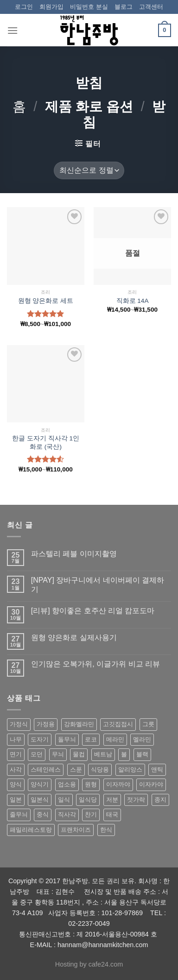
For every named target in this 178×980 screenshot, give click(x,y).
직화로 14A (133, 301)
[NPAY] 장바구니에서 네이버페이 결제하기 (98, 584)
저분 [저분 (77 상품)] (112, 800)
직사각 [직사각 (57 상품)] (67, 814)
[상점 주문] (89, 171)
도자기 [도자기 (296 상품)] (40, 739)
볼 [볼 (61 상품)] (124, 754)
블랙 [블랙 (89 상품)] (142, 754)
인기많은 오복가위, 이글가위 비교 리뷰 (95, 664)
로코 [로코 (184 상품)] (91, 739)
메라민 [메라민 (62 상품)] (115, 739)
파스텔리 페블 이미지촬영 (74, 554)
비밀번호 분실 (89, 7)
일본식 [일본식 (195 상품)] (40, 800)
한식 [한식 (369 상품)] (106, 830)
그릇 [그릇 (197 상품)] (148, 724)
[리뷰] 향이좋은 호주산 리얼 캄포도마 (93, 611)
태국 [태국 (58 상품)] (112, 814)
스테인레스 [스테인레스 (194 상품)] (46, 770)
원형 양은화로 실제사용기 (74, 638)
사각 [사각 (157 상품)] (16, 770)
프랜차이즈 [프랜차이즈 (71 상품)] (76, 830)
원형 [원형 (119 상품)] (91, 784)
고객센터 (151, 7)
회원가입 (51, 7)
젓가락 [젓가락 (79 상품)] (136, 800)
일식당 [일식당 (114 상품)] (88, 800)
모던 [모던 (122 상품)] (37, 754)
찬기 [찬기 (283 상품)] (91, 814)
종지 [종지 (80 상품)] (160, 800)
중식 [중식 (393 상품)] (43, 814)
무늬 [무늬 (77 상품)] (58, 754)
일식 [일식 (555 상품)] (64, 800)
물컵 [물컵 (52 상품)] (79, 754)
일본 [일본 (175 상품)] (16, 800)
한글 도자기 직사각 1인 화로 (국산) (46, 443)
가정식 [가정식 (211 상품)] (19, 724)
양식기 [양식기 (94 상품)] (40, 784)
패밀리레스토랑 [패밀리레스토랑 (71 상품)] (31, 830)
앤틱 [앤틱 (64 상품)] (157, 770)
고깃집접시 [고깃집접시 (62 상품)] (118, 724)
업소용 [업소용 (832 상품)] (67, 784)
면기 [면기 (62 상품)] (16, 754)
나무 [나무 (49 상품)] (16, 739)
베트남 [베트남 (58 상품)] (103, 754)
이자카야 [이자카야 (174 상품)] (151, 784)
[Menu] (13, 30)
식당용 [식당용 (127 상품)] (100, 770)
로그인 (24, 7)
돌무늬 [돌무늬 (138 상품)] (67, 739)
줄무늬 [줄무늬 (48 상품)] (19, 814)
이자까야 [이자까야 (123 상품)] (118, 784)
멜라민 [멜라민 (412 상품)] (142, 739)
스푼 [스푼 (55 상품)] (76, 770)
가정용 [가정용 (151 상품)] (46, 724)
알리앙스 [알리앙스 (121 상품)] (130, 770)
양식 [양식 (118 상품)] (16, 784)
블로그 (124, 7)
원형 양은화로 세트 (46, 301)
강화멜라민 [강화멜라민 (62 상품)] (79, 724)
